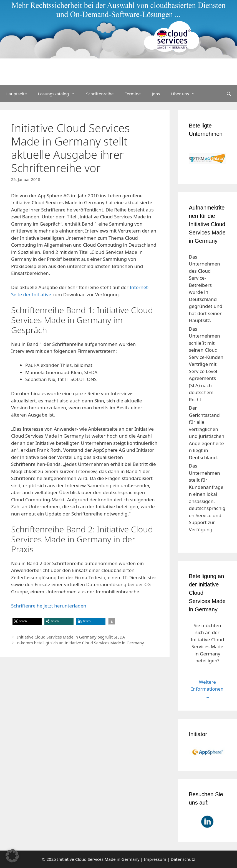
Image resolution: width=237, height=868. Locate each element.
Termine (133, 94)
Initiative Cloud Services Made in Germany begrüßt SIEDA (71, 637)
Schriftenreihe (100, 94)
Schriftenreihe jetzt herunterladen (49, 606)
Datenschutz (183, 859)
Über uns (186, 94)
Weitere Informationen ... (207, 689)
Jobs (156, 94)
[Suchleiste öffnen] (229, 94)
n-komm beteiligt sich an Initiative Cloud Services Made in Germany (81, 643)
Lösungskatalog (59, 94)
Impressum (155, 859)
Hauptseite (16, 94)
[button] (27, 621)
